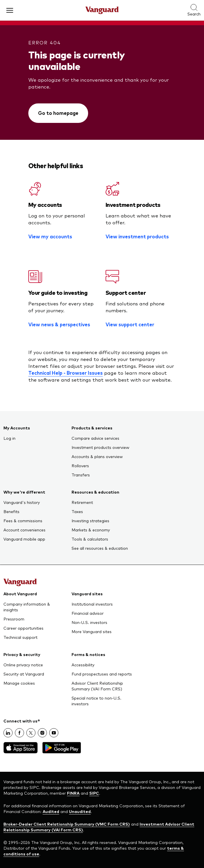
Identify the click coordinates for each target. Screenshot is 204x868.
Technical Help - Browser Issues (66, 373)
